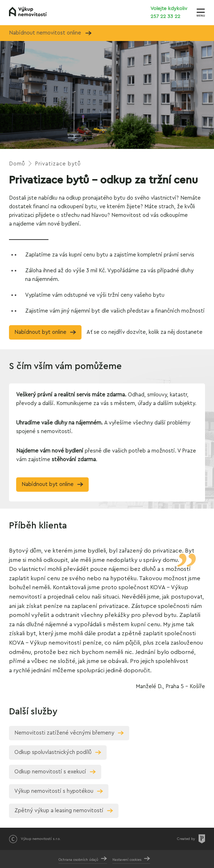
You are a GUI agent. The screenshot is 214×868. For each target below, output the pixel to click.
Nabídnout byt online (40, 332)
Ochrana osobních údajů (78, 860)
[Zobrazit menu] (201, 13)
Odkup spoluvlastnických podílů (53, 752)
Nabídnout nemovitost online (50, 33)
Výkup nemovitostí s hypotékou (54, 791)
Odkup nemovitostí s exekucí (50, 772)
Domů (17, 164)
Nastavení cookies (127, 860)
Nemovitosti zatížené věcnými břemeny (64, 733)
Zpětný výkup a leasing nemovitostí (59, 811)
